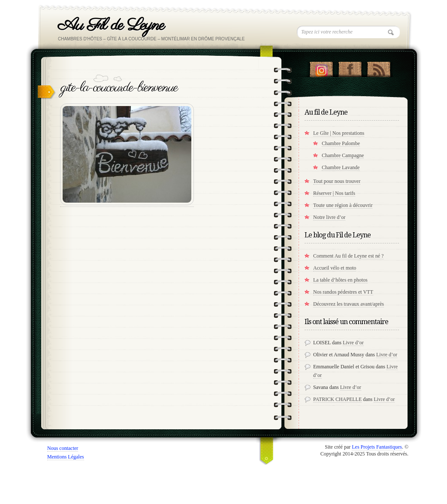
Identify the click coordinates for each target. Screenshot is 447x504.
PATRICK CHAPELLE (337, 399)
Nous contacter (63, 448)
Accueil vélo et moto (335, 268)
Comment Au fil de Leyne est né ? (348, 256)
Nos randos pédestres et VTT (343, 292)
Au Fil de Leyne (111, 26)
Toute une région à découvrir (343, 205)
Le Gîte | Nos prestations (339, 133)
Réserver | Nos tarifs (334, 193)
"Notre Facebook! (350, 67)
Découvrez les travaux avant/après (349, 304)
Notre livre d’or (329, 217)
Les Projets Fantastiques (377, 447)
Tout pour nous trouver (337, 181)
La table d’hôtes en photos (340, 280)
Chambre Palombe (341, 143)
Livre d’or (353, 343)
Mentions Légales (66, 457)
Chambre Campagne (343, 155)
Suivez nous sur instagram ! (321, 67)
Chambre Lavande (341, 167)
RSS (379, 67)
